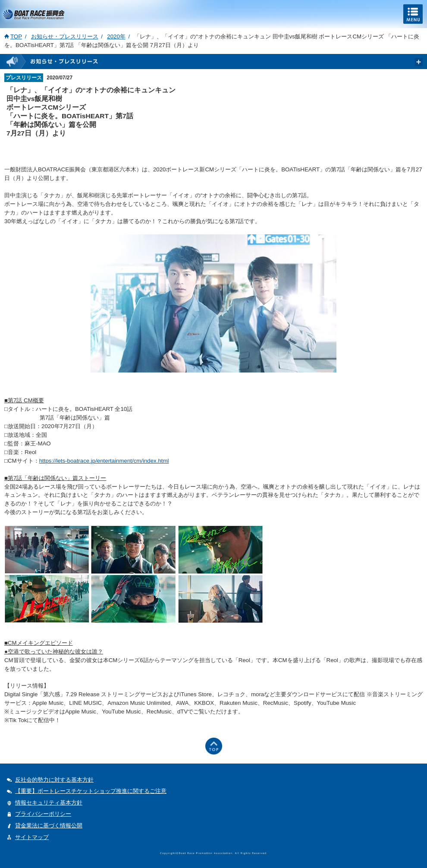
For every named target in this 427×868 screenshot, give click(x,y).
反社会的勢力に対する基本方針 (54, 780)
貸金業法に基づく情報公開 (49, 825)
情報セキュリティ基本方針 (49, 803)
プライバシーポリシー (43, 814)
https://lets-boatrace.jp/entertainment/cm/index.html (104, 461)
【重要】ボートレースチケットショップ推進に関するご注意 (91, 791)
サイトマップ (32, 837)
